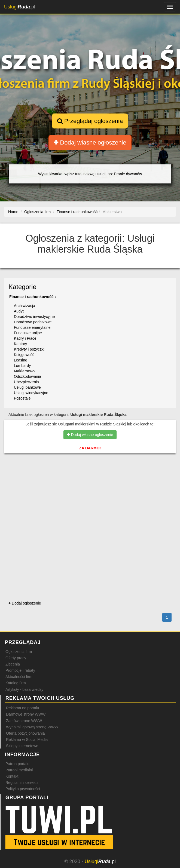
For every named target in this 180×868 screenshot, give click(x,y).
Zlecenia (13, 664)
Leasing (21, 360)
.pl (20, 7)
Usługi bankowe (27, 387)
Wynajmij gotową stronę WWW (32, 727)
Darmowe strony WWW (26, 714)
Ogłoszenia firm (19, 652)
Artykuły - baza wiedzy (24, 689)
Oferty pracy (16, 658)
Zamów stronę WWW (24, 721)
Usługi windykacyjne (31, 393)
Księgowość (24, 355)
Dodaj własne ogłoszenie (90, 142)
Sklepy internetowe (22, 746)
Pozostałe (22, 398)
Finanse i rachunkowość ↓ (33, 297)
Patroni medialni (19, 770)
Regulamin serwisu (22, 783)
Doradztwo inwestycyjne (34, 317)
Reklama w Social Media (27, 740)
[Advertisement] (90, 481)
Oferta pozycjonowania (25, 733)
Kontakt (12, 776)
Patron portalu (17, 764)
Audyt (19, 311)
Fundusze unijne (28, 333)
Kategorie (22, 287)
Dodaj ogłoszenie (25, 603)
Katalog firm (16, 683)
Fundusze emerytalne (32, 327)
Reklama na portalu (22, 708)
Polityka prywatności (23, 789)
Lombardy (22, 366)
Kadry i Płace (25, 338)
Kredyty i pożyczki (29, 349)
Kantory (20, 344)
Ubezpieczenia (26, 382)
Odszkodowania (28, 376)
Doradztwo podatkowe (33, 322)
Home (13, 212)
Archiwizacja (25, 306)
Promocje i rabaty (20, 670)
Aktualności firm (19, 677)
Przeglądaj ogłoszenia (90, 121)
